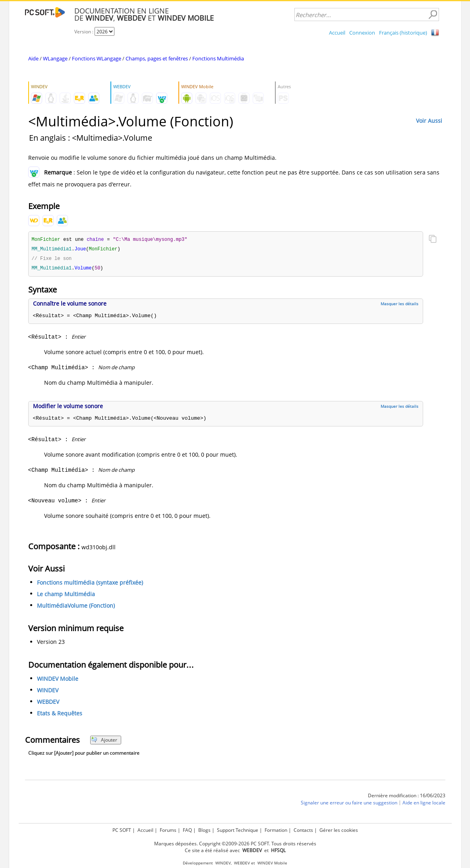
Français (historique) (403, 33)
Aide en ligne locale (424, 804)
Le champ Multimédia (66, 596)
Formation (276, 830)
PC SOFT (122, 830)
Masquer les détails (399, 305)
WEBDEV (48, 703)
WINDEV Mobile (58, 680)
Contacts (303, 830)
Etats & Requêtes (60, 715)
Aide (33, 58)
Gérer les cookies (339, 830)
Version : (84, 32)
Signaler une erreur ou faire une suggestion (349, 804)
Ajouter (104, 741)
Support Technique (238, 830)
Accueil (337, 33)
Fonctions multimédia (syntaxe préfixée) (90, 584)
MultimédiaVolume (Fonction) (76, 607)
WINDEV (48, 692)
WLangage (55, 58)
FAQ (187, 830)
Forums (168, 830)
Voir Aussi (429, 121)
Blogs (204, 830)
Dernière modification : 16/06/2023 (407, 797)
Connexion (362, 33)
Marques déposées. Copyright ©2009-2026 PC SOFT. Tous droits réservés (235, 844)
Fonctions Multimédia (218, 58)
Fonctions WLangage (97, 58)
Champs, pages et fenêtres (157, 58)
